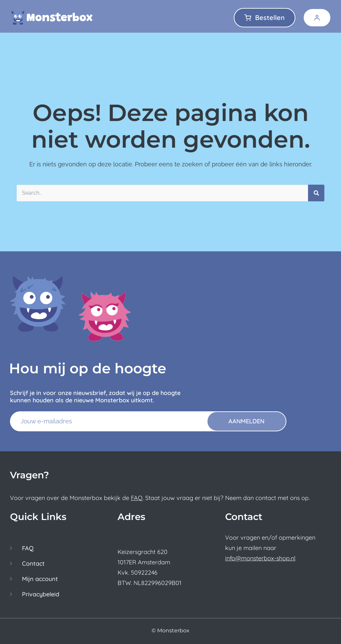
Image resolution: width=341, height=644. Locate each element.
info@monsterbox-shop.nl (260, 558)
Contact (33, 564)
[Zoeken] (316, 193)
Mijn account (40, 579)
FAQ (137, 498)
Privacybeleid (41, 594)
